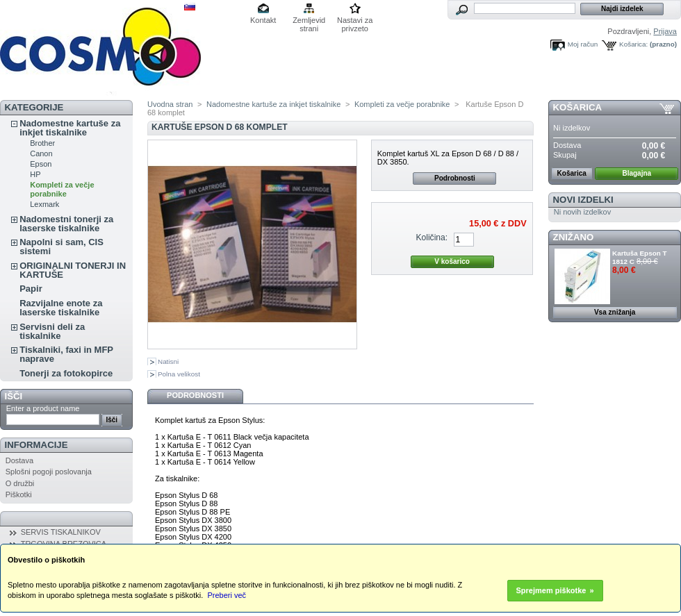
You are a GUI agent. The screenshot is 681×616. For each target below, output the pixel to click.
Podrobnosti (455, 178)
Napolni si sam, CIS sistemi (61, 247)
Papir (31, 289)
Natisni (168, 361)
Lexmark (44, 204)
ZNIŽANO (574, 237)
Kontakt (263, 20)
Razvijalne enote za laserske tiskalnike (61, 308)
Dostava (19, 460)
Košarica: (633, 44)
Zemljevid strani (309, 21)
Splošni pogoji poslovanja (49, 472)
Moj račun (583, 44)
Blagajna (637, 173)
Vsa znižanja (615, 312)
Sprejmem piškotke (551, 590)
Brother (42, 143)
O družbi (20, 483)
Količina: (432, 238)
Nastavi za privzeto (355, 21)
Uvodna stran (170, 104)
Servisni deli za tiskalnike (52, 331)
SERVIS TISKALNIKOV (61, 532)
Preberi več (227, 595)
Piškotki (19, 494)
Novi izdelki (583, 200)
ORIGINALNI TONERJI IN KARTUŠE (73, 270)
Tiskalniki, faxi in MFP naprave (66, 354)
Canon (41, 153)
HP (35, 174)
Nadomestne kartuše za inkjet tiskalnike (70, 128)
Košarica (577, 107)
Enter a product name (43, 408)
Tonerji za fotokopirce (66, 373)
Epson (41, 164)
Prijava (665, 31)
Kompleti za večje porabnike (62, 189)
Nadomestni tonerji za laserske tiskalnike (66, 224)
